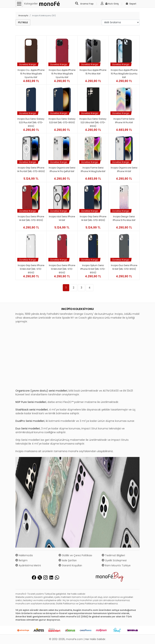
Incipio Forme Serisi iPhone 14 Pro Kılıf (124, 121)
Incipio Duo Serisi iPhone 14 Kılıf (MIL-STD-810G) (31, 218)
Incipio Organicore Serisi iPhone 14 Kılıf (124, 169)
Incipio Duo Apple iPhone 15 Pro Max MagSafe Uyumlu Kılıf (62, 74)
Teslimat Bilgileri (113, 555)
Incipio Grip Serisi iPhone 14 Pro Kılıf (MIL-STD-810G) (31, 169)
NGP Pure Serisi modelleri (31, 402)
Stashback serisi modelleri (32, 410)
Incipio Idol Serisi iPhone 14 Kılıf (62, 218)
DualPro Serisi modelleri (30, 421)
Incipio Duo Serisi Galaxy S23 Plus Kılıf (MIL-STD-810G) (31, 122)
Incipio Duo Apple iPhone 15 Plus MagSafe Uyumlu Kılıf (124, 74)
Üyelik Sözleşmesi (114, 560)
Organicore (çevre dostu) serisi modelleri (41, 391)
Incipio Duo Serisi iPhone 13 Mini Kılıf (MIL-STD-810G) (62, 269)
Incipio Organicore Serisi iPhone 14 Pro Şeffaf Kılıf (62, 169)
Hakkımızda (24, 555)
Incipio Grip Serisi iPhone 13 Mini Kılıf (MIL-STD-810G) (31, 269)
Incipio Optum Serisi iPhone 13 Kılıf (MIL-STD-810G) (93, 269)
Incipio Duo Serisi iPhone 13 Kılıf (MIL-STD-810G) (124, 267)
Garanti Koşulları (70, 565)
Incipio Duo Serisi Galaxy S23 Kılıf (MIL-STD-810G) (62, 121)
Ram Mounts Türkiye (116, 565)
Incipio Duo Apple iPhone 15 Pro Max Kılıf (93, 72)
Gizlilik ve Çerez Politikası (75, 555)
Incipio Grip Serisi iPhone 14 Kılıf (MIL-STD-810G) (93, 218)
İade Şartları (68, 560)
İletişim (21, 560)
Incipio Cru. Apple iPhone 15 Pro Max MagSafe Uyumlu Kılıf (31, 74)
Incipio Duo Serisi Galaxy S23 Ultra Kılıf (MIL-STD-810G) (93, 122)
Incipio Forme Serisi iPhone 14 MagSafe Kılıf (93, 169)
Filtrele (23, 22)
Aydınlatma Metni (28, 565)
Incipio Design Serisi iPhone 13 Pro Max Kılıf (124, 218)
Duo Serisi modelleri (28, 428)
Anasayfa (23, 15)
